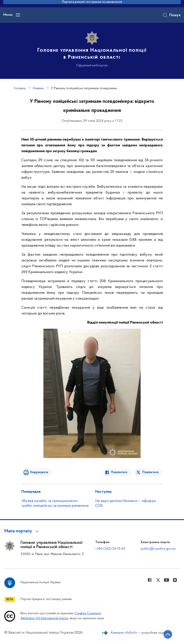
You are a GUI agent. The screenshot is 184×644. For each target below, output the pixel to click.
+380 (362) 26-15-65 (110, 549)
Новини (38, 88)
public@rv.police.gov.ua (158, 549)
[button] (22, 531)
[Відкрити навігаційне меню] (18, 15)
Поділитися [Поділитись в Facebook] (119, 472)
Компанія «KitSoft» (124, 633)
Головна (20, 88)
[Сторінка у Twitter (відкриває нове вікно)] (158, 580)
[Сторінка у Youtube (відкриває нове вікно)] (167, 580)
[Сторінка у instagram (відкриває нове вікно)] (175, 580)
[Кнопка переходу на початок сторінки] (168, 634)
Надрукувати (39, 472)
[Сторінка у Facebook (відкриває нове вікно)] (150, 580)
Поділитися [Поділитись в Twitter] (150, 472)
